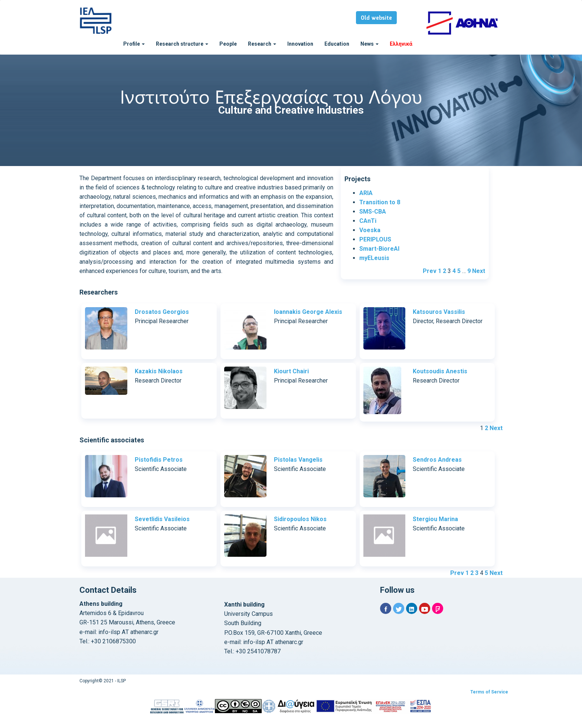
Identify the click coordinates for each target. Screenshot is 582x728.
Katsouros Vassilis (439, 312)
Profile (134, 44)
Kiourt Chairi (291, 371)
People (228, 44)
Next (479, 271)
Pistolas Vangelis (298, 460)
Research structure (182, 44)
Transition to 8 (380, 202)
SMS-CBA (373, 212)
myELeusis (374, 258)
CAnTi (368, 221)
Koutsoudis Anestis (440, 371)
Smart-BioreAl (379, 249)
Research (262, 44)
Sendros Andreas (437, 460)
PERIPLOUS (375, 239)
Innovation (300, 44)
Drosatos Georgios (162, 312)
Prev (430, 271)
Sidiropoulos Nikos (300, 519)
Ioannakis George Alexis (308, 312)
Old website (376, 18)
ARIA (366, 193)
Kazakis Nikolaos (159, 371)
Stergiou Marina (435, 519)
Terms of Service (489, 692)
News (370, 44)
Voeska (370, 230)
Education (337, 44)
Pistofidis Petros (159, 460)
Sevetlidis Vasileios (162, 519)
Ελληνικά (401, 44)
